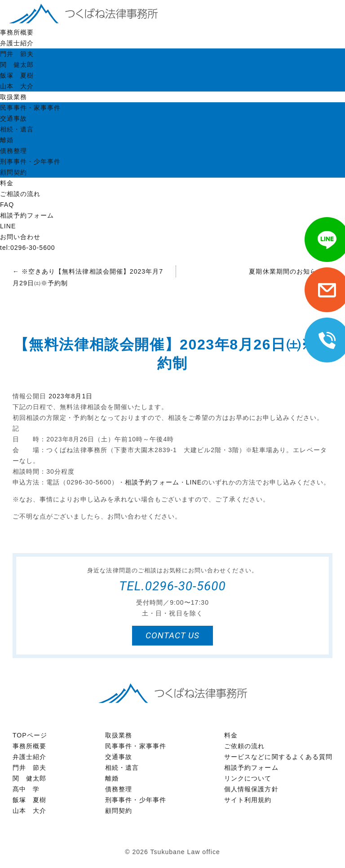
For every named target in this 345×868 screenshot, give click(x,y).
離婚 (7, 140)
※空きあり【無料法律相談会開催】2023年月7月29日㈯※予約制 (88, 277)
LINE (8, 226)
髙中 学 (26, 789)
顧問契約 (13, 172)
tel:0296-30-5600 (28, 248)
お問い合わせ (20, 237)
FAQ (7, 205)
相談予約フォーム (27, 215)
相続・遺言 (17, 129)
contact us (172, 635)
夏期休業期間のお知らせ (291, 271)
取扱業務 (13, 97)
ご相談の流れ (20, 194)
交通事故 (13, 118)
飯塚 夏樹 (17, 75)
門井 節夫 (17, 54)
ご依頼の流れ (244, 746)
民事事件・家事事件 (30, 108)
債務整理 (13, 151)
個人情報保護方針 (251, 789)
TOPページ (30, 735)
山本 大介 (17, 86)
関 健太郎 (17, 65)
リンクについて (248, 778)
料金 (7, 183)
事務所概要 (17, 32)
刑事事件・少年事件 (30, 161)
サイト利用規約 (248, 800)
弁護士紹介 (17, 43)
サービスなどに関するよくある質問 (278, 757)
